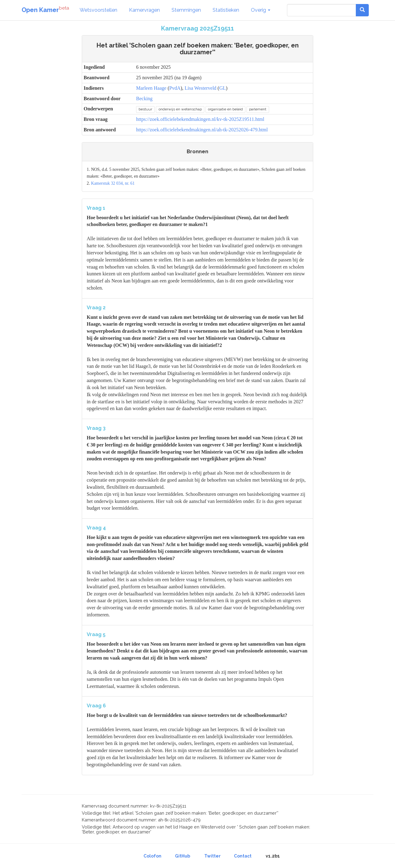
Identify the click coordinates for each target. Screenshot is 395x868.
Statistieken (226, 10)
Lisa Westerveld (200, 88)
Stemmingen (186, 10)
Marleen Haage (151, 88)
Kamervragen (144, 10)
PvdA (175, 88)
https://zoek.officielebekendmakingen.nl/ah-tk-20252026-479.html (202, 130)
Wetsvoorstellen (98, 10)
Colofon (152, 856)
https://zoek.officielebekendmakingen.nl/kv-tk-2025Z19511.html (200, 119)
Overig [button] (261, 10)
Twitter (212, 856)
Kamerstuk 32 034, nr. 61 (113, 183)
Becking (144, 99)
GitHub (183, 856)
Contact (243, 856)
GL (222, 88)
